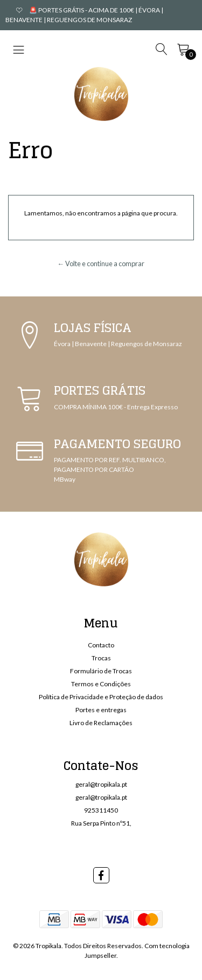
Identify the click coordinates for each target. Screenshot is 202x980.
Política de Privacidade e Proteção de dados (101, 697)
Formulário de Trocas (101, 671)
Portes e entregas (101, 710)
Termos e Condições (101, 684)
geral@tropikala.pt (101, 784)
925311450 (101, 810)
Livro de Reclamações (101, 723)
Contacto (101, 645)
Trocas (101, 658)
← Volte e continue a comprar (101, 263)
